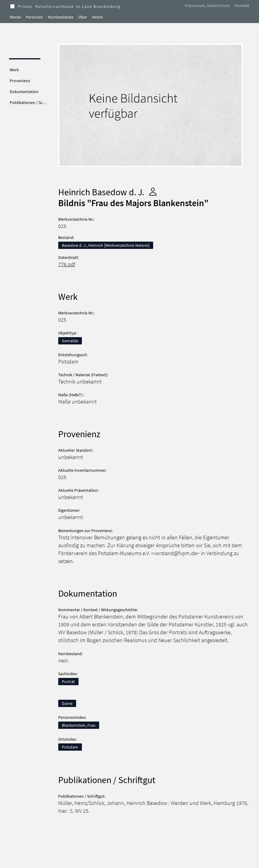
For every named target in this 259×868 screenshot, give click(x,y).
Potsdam (70, 747)
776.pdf (67, 264)
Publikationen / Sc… (28, 102)
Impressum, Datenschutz (207, 5)
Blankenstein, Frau (79, 725)
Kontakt (242, 5)
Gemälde (70, 341)
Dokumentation (24, 92)
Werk (14, 70)
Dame (67, 703)
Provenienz (20, 81)
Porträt (68, 682)
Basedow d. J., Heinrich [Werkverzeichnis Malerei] (106, 245)
